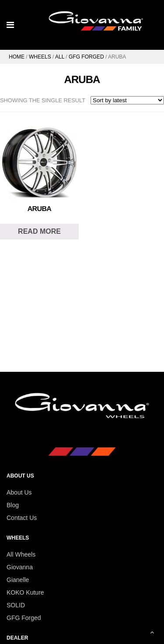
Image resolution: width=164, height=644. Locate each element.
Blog (13, 505)
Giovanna (20, 567)
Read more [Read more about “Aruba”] (39, 231)
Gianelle (18, 580)
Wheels (40, 57)
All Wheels (21, 554)
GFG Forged (86, 57)
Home (17, 57)
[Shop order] (127, 100)
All (60, 57)
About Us (19, 492)
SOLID (16, 605)
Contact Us (22, 518)
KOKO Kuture (25, 592)
